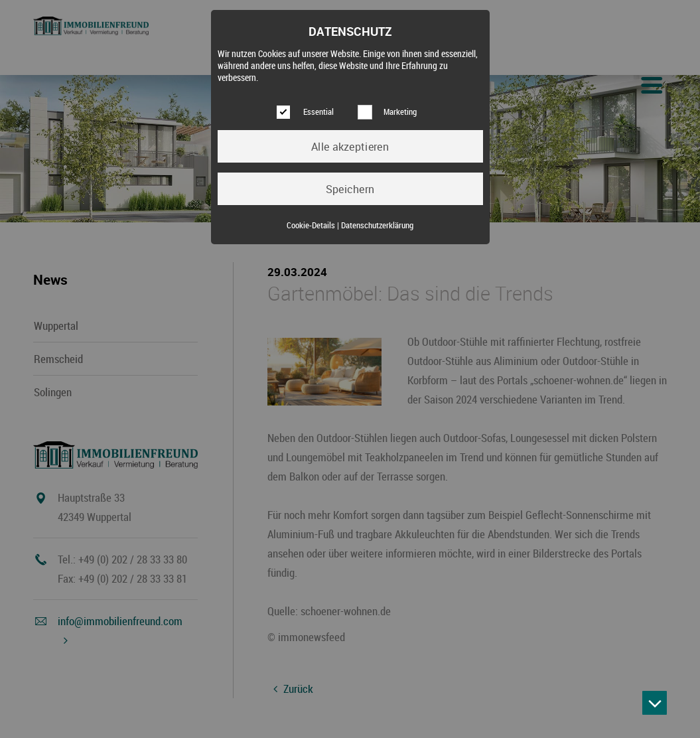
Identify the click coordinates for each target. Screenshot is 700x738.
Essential (318, 112)
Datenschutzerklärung (377, 225)
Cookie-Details (311, 225)
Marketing (400, 112)
